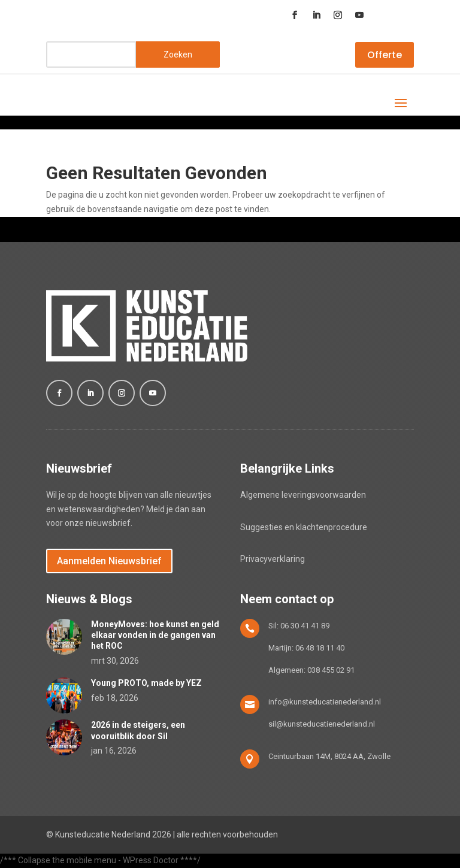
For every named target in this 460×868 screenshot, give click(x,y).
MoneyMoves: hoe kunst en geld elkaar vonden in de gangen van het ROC (155, 635)
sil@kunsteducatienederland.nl (322, 724)
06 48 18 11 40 (320, 648)
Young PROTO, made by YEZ (146, 683)
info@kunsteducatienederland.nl (325, 702)
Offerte (385, 55)
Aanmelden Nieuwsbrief (109, 561)
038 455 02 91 (331, 670)
